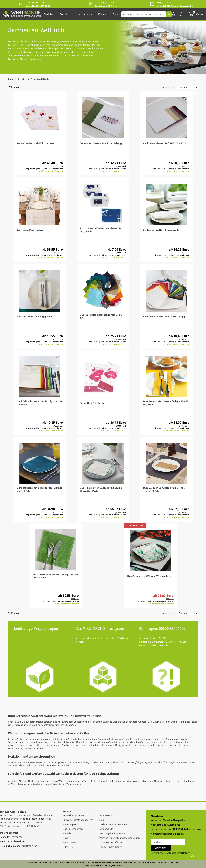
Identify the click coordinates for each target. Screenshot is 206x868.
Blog (65, 838)
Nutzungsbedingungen (112, 833)
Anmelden (161, 848)
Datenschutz (106, 829)
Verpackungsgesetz (73, 815)
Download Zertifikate (111, 842)
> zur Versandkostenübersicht (50, 171)
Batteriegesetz (71, 824)
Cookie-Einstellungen (111, 847)
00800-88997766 (172, 628)
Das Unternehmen (73, 829)
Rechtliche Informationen (113, 824)
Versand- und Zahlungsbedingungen (120, 838)
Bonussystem (70, 842)
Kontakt (67, 833)
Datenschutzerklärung (178, 853)
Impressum (106, 815)
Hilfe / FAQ (69, 847)
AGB (102, 820)
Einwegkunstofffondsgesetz (78, 820)
